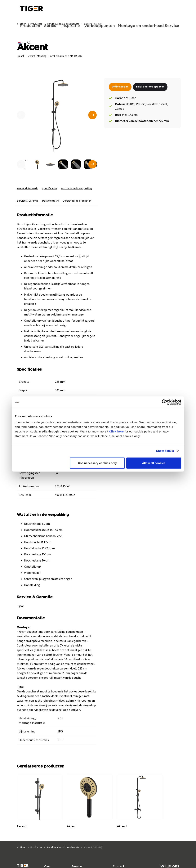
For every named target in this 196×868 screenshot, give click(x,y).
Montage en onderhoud (139, 26)
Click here (116, 431)
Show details (165, 451)
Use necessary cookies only (98, 463)
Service (172, 26)
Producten (30, 26)
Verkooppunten (99, 26)
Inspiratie (71, 26)
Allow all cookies (154, 463)
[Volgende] (92, 115)
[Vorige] (21, 115)
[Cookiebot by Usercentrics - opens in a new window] (165, 402)
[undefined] (21, 164)
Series (50, 26)
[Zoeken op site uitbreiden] (29, 43)
